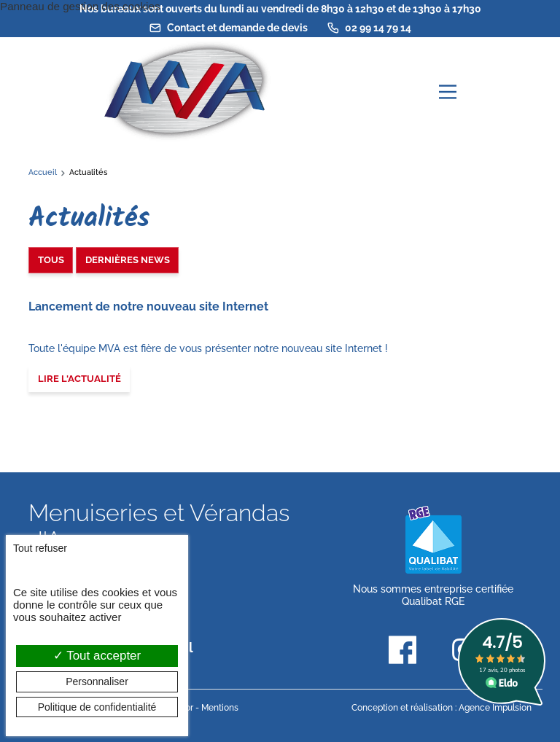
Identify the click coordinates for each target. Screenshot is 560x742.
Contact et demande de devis (228, 28)
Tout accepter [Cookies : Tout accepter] (97, 656)
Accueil (43, 172)
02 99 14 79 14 (369, 28)
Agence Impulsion (495, 708)
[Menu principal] (448, 92)
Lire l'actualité (79, 379)
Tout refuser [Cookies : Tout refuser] (40, 548)
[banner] (185, 91)
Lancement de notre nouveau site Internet (148, 306)
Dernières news (128, 260)
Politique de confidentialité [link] (97, 707)
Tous (51, 260)
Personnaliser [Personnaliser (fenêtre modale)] (97, 682)
